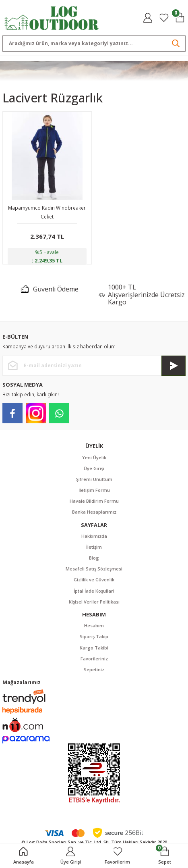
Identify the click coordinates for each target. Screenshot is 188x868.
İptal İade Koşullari (94, 591)
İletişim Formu (94, 490)
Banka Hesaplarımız (94, 512)
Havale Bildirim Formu (94, 501)
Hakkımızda (94, 536)
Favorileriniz (94, 659)
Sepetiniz (94, 669)
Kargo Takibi (94, 648)
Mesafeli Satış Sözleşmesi (94, 569)
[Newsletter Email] (94, 366)
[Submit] (174, 366)
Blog (94, 558)
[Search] (94, 44)
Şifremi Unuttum (94, 479)
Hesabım (94, 626)
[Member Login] (148, 18)
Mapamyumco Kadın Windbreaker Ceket (47, 212)
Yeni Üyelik (94, 457)
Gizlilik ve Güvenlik (94, 580)
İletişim (94, 547)
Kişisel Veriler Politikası (94, 602)
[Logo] (52, 17)
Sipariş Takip (94, 636)
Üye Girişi (94, 468)
